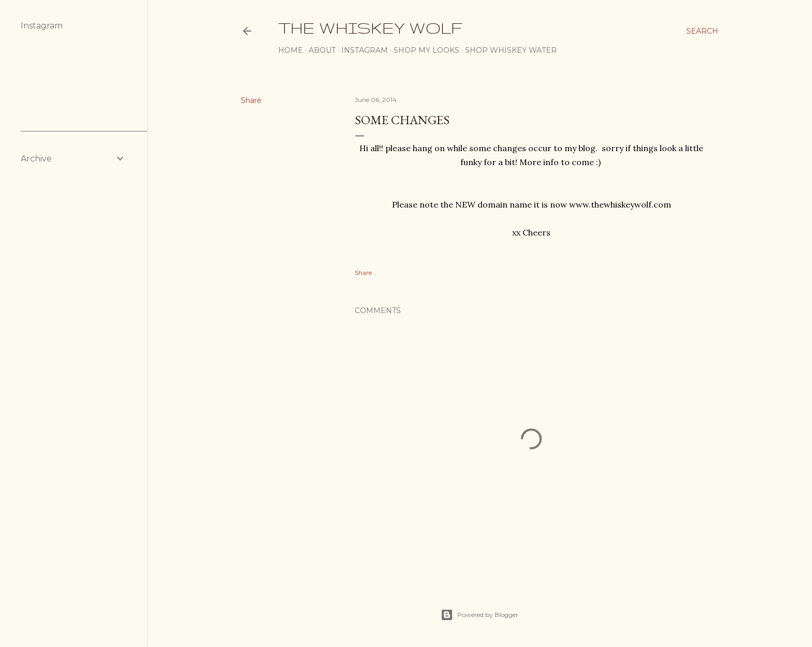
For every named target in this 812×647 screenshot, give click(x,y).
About (322, 50)
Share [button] (251, 100)
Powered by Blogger (480, 615)
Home (291, 50)
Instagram (365, 50)
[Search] (702, 31)
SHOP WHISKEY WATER (511, 50)
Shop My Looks (426, 50)
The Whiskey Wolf (370, 28)
